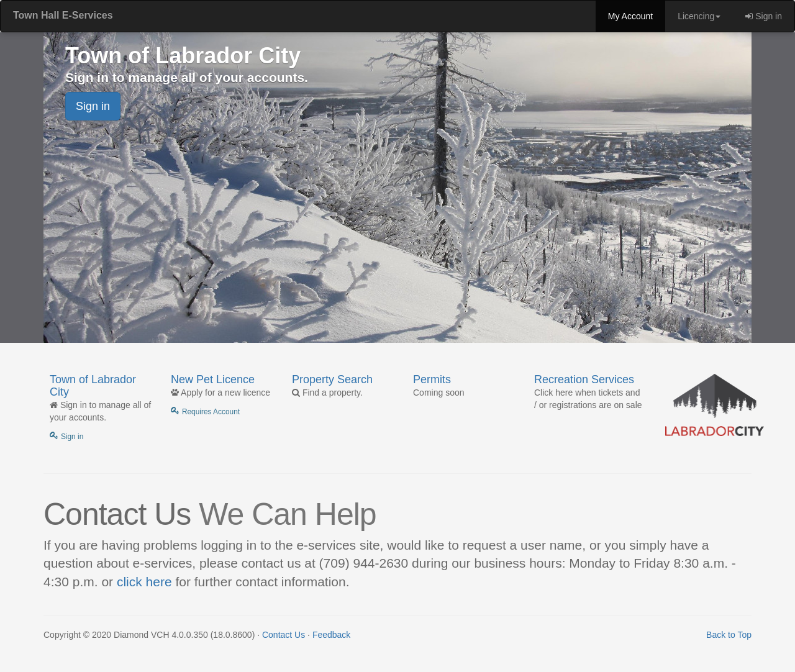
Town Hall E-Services (63, 15)
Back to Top (729, 635)
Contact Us (284, 635)
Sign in (764, 16)
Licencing (699, 16)
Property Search (332, 379)
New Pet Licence (213, 379)
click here (144, 582)
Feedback (331, 635)
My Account (630, 16)
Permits (432, 379)
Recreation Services (584, 379)
